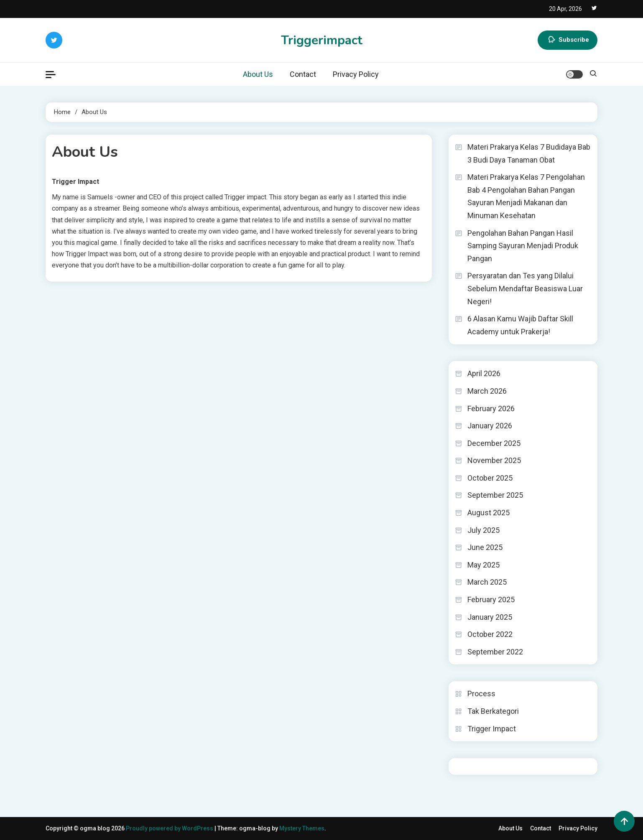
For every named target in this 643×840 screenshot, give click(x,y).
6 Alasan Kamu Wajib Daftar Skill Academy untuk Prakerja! (520, 325)
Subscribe (568, 40)
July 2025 (484, 530)
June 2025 (485, 547)
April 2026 (484, 373)
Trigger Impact (492, 729)
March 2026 (487, 391)
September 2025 (495, 495)
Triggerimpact (322, 40)
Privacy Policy (356, 74)
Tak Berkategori (493, 711)
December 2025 (494, 443)
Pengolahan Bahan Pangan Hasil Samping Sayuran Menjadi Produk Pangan (523, 246)
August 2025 (489, 513)
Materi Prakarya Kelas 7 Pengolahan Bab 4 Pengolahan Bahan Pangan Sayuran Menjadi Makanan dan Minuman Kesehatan (526, 196)
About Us (258, 74)
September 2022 (495, 652)
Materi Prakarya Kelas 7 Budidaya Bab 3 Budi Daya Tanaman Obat (529, 153)
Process (481, 694)
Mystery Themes (302, 828)
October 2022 (490, 634)
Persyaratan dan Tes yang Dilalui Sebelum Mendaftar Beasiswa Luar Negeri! (525, 288)
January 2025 (490, 617)
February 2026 (491, 409)
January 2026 (490, 426)
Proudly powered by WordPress (170, 828)
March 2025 (487, 582)
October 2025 (490, 478)
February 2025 (491, 599)
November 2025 (494, 460)
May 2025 (484, 565)
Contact (303, 74)
